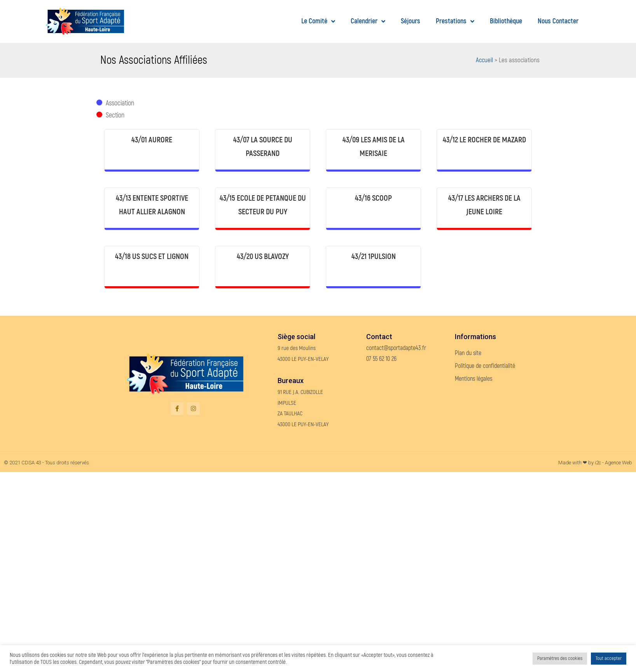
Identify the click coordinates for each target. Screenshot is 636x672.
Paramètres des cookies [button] (560, 658)
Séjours (411, 21)
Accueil (484, 60)
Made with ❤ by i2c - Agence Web (595, 463)
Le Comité (318, 22)
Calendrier (368, 22)
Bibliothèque (506, 21)
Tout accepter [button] (609, 658)
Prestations (455, 22)
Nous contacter (558, 21)
